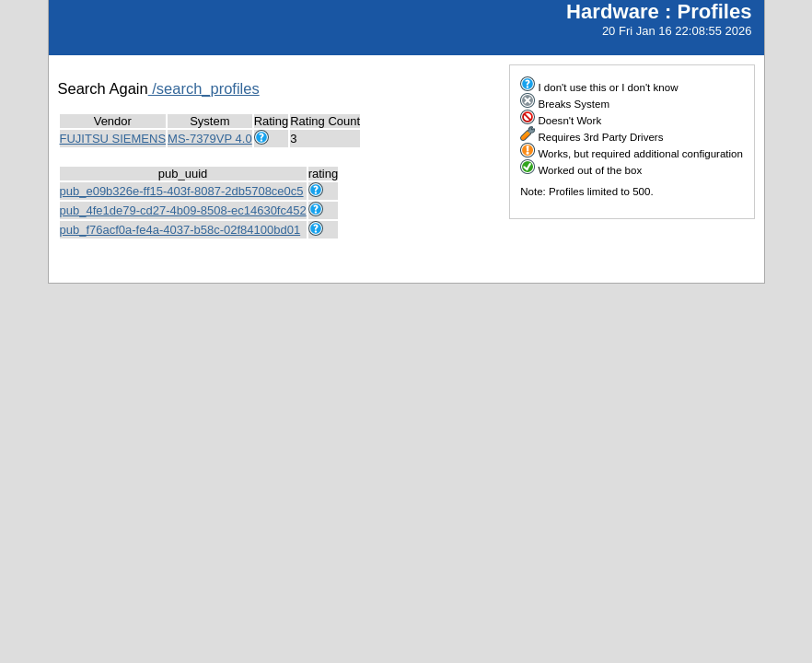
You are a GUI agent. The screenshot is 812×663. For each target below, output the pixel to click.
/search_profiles (204, 88)
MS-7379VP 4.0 (210, 139)
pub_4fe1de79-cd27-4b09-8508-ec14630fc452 (183, 210)
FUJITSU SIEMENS (113, 139)
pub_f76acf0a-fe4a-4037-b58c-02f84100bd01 (180, 230)
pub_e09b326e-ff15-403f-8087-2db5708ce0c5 (182, 191)
